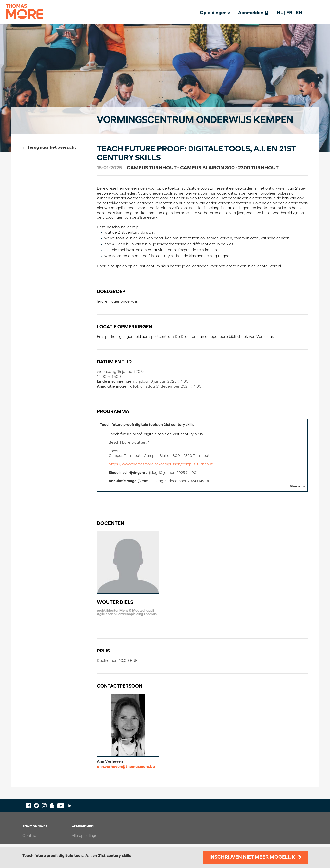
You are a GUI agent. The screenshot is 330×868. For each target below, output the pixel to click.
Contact (30, 839)
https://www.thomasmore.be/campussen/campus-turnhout (164, 466)
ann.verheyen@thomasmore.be (126, 770)
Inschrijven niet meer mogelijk (252, 857)
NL (280, 13)
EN (299, 13)
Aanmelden (251, 13)
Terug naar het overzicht (52, 148)
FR (289, 13)
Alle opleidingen (86, 839)
